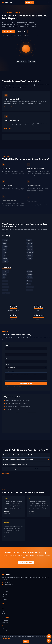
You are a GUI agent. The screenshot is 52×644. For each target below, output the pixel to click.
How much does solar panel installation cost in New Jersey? (26, 455)
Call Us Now (22, 31)
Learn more (8, 107)
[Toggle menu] (49, 2)
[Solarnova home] (7, 2)
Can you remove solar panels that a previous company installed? (26, 469)
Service (7, 365)
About (3, 606)
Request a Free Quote (26, 562)
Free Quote (4, 599)
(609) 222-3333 (17, 387)
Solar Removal (5, 594)
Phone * (7, 353)
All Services (4, 597)
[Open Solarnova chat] (49, 636)
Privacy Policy (5, 628)
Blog (3, 611)
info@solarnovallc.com (8, 584)
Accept (26, 642)
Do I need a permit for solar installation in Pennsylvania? (26, 460)
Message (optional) (10, 372)
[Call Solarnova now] (49, 641)
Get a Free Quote (8, 31)
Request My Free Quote (26, 384)
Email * (7, 359)
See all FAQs (6, 474)
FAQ (3, 609)
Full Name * (8, 346)
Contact (3, 614)
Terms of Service (6, 631)
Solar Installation (5, 592)
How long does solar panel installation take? (26, 464)
